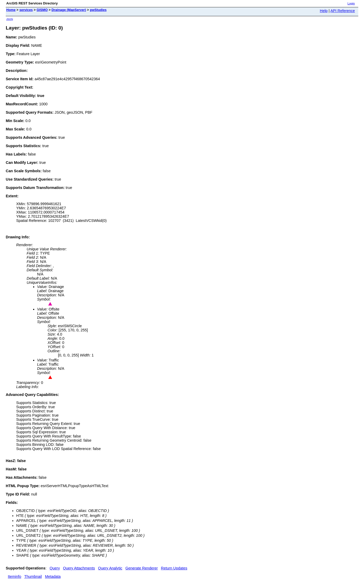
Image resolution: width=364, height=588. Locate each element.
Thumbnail (33, 577)
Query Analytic (110, 568)
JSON (10, 19)
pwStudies (98, 10)
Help (324, 11)
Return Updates (174, 568)
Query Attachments (79, 568)
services (26, 10)
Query (55, 568)
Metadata (53, 577)
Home (11, 10)
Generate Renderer (142, 568)
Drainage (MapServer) (69, 10)
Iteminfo (14, 577)
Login (351, 3)
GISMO (42, 10)
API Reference (343, 11)
